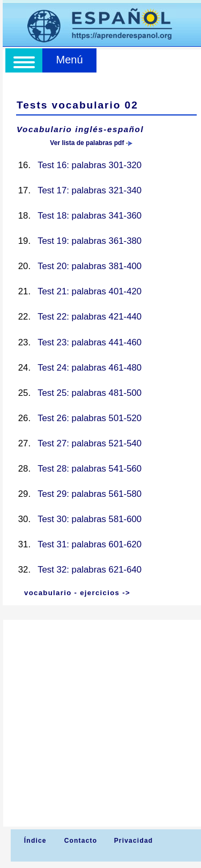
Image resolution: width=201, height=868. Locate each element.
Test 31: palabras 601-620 (90, 544)
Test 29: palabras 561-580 (90, 494)
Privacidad (134, 841)
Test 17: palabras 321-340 (90, 190)
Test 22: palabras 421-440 (90, 317)
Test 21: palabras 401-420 (90, 291)
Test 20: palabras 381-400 (90, 266)
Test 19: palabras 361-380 (90, 241)
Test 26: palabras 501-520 (90, 418)
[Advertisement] (100, 723)
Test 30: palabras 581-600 (90, 519)
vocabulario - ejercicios (72, 593)
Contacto (81, 841)
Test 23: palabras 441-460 (90, 342)
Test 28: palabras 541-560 (90, 469)
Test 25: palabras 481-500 (90, 393)
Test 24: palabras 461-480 (90, 368)
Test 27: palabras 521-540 (90, 443)
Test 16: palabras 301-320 (90, 165)
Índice (34, 841)
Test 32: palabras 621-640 (90, 570)
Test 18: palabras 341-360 (90, 216)
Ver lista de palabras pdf (87, 143)
